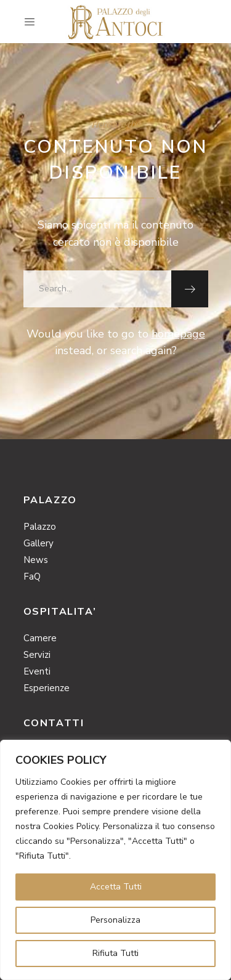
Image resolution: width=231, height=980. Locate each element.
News (36, 560)
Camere (40, 638)
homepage (178, 334)
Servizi (37, 655)
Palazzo (40, 527)
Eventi (37, 671)
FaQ (32, 577)
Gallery (38, 543)
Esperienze (47, 688)
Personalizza (115, 920)
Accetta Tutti (116, 887)
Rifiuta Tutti (115, 953)
